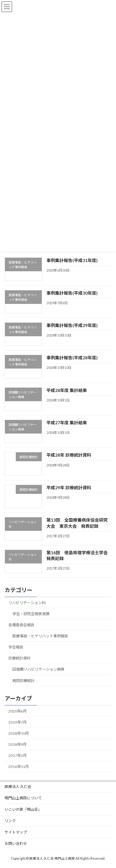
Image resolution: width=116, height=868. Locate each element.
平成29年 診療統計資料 (69, 488)
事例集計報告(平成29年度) (72, 325)
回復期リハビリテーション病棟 (38, 669)
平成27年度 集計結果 (67, 423)
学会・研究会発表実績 (31, 614)
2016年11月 (19, 767)
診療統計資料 (19, 658)
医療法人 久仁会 (18, 787)
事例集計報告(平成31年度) (72, 260)
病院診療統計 (24, 680)
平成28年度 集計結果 (67, 390)
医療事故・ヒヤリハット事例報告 (40, 636)
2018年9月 (17, 744)
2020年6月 (17, 711)
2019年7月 (17, 722)
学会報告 (16, 647)
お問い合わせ (16, 844)
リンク (10, 821)
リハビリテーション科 (27, 603)
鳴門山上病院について (23, 798)
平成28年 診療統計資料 (69, 455)
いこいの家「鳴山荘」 (23, 809)
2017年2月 (17, 755)
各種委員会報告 (21, 625)
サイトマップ (16, 832)
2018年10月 (19, 733)
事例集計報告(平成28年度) (72, 358)
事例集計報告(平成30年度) (72, 293)
